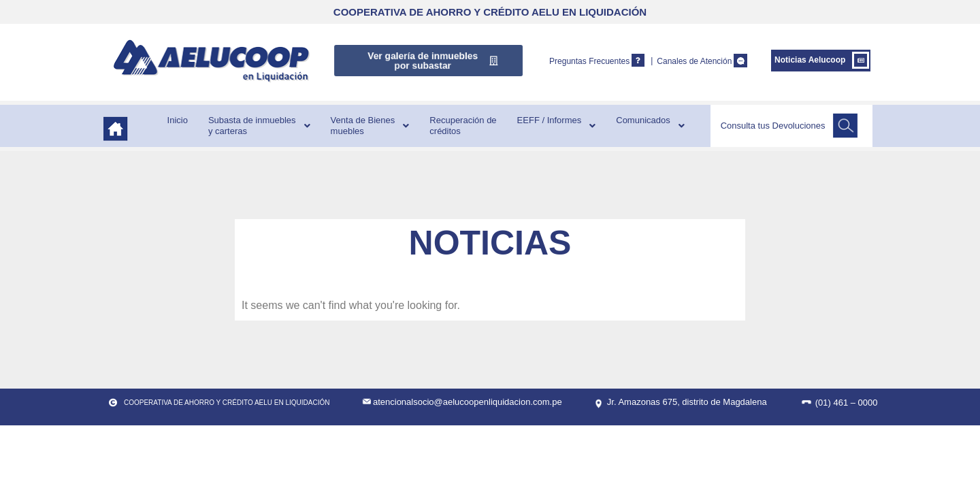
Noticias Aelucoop (810, 60)
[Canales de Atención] (740, 61)
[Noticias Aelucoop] (861, 60)
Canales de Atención (694, 61)
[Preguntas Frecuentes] (638, 60)
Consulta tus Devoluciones (773, 126)
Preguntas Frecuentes (589, 61)
